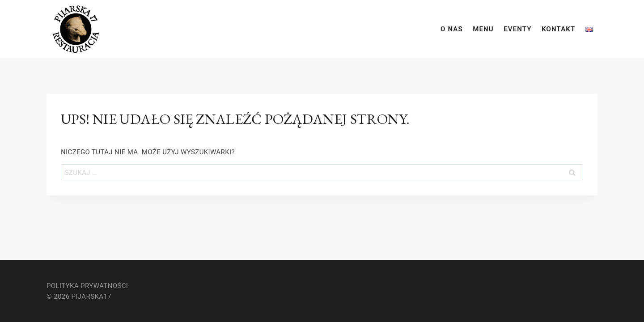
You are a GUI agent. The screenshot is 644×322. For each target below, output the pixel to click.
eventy (517, 29)
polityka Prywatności (87, 286)
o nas (452, 29)
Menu (483, 29)
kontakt (558, 29)
